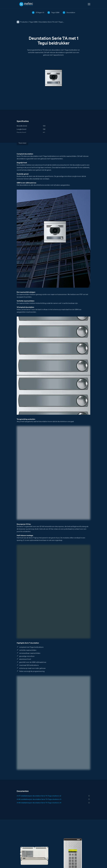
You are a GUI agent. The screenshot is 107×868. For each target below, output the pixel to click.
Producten (24, 22)
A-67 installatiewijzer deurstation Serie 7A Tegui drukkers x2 (39, 796)
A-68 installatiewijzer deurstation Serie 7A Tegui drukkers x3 (39, 799)
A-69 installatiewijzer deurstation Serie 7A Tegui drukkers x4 (39, 803)
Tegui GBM (33, 22)
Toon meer (22, 143)
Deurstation (71, 12)
